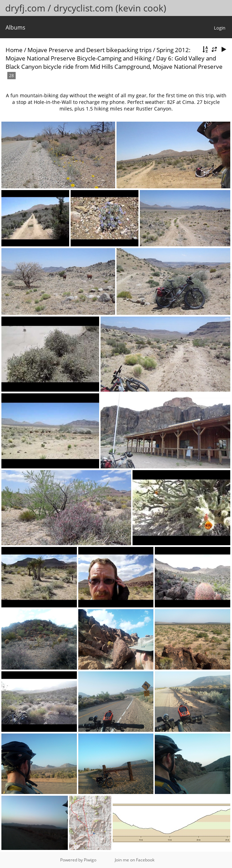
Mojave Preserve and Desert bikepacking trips (90, 50)
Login (220, 28)
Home (14, 50)
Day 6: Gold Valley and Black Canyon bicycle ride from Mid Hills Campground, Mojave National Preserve (114, 62)
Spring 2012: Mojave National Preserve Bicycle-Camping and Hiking (98, 54)
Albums (15, 27)
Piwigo (90, 860)
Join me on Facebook (135, 860)
